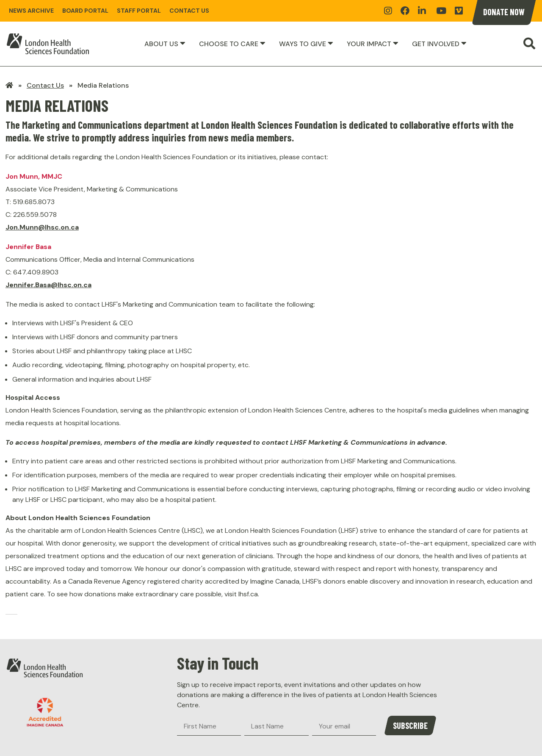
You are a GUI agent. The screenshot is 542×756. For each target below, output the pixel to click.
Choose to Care (229, 44)
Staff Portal (139, 11)
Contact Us (189, 11)
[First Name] (209, 726)
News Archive (31, 11)
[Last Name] (276, 726)
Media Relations (103, 85)
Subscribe (410, 726)
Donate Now (504, 12)
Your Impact (369, 44)
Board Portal (85, 11)
